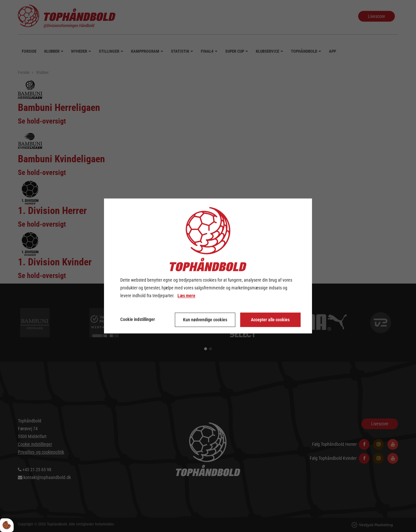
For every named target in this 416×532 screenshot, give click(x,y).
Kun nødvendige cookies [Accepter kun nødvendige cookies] (205, 320)
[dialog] (208, 266)
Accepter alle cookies (270, 320)
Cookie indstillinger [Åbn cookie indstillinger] (138, 320)
